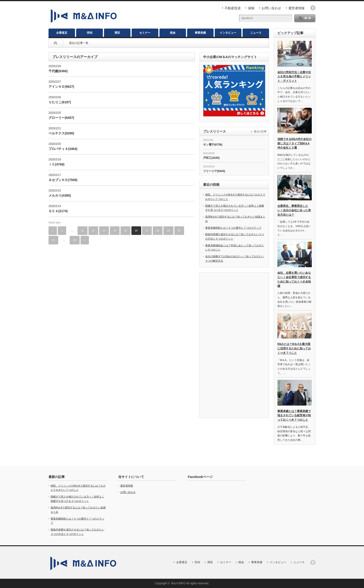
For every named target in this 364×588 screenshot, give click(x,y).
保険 (251, 8)
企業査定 (62, 33)
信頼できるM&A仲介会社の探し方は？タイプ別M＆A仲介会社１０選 (294, 143)
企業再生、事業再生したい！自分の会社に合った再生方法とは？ (294, 210)
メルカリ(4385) (60, 195)
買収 (117, 33)
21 (53, 240)
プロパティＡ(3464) (63, 149)
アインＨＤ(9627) (61, 87)
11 (82, 231)
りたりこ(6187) (60, 102)
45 (75, 240)
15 (125, 231)
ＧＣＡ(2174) (58, 211)
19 (168, 231)
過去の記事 (260, 131)
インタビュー (228, 33)
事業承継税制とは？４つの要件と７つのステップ (233, 228)
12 (93, 231)
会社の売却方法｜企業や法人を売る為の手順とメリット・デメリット (294, 76)
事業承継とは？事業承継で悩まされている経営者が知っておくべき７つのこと (294, 415)
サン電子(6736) (213, 145)
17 (147, 231)
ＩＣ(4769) (56, 164)
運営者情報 (296, 8)
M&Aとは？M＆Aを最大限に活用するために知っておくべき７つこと (294, 348)
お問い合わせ (271, 8)
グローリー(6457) (61, 118)
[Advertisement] (234, 346)
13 (104, 231)
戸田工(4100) (211, 158)
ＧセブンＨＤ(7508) (63, 180)
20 (179, 231)
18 (158, 231)
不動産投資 (233, 8)
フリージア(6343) (214, 171)
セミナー (145, 33)
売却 (90, 33)
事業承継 (200, 33)
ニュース (256, 33)
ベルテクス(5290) (61, 133)
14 (115, 231)
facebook (313, 8)
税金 (173, 33)
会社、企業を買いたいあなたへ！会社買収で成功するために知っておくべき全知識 (294, 279)
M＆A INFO (178, 583)
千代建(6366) (58, 71)
